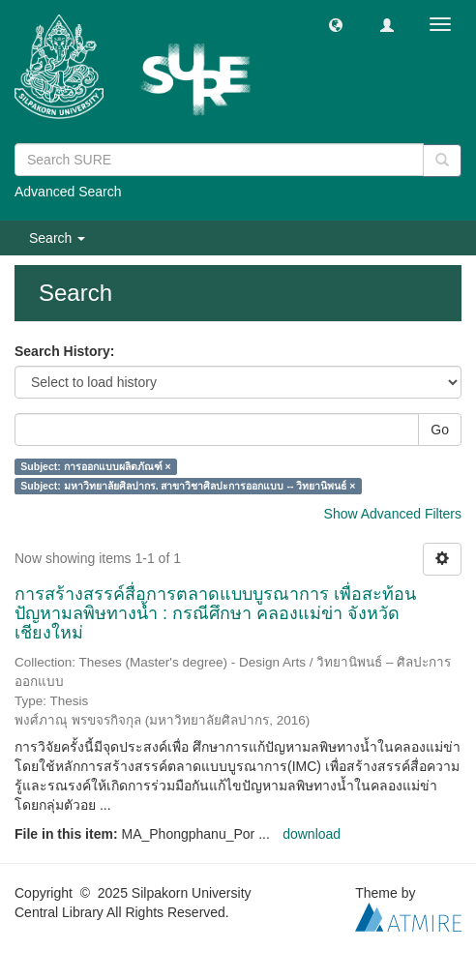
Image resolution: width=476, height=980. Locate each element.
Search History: (64, 351)
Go (440, 430)
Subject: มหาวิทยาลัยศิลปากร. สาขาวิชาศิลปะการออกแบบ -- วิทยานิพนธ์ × (188, 486)
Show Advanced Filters (393, 514)
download (312, 834)
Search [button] (57, 238)
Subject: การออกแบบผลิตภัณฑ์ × (95, 466)
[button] (336, 24)
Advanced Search (68, 192)
